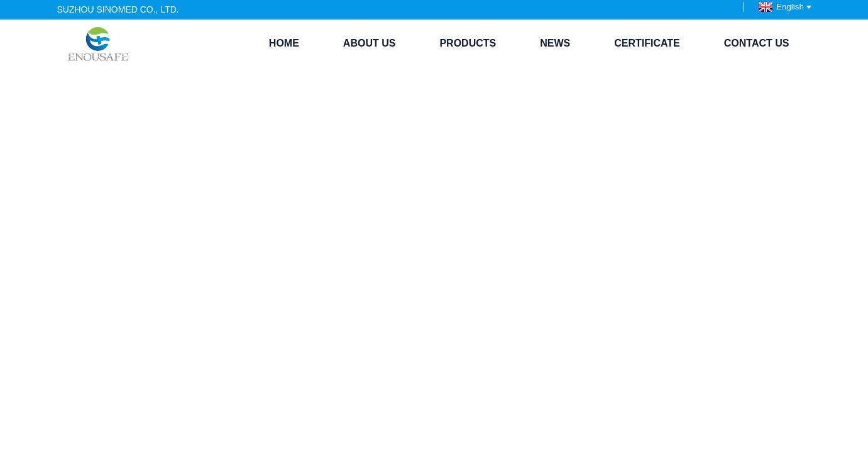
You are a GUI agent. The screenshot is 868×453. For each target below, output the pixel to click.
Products (468, 43)
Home (284, 43)
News (555, 43)
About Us (370, 43)
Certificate (647, 43)
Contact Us (757, 43)
